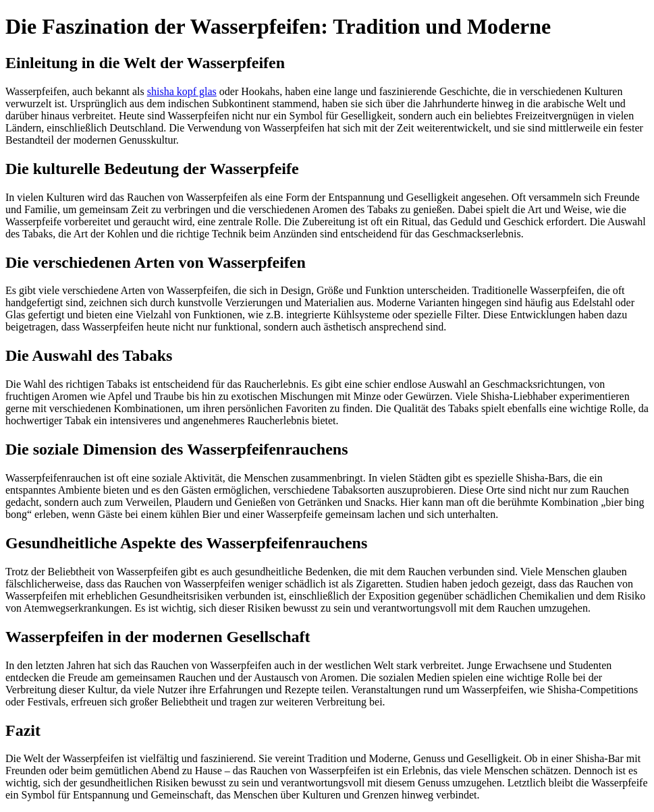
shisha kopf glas (182, 91)
